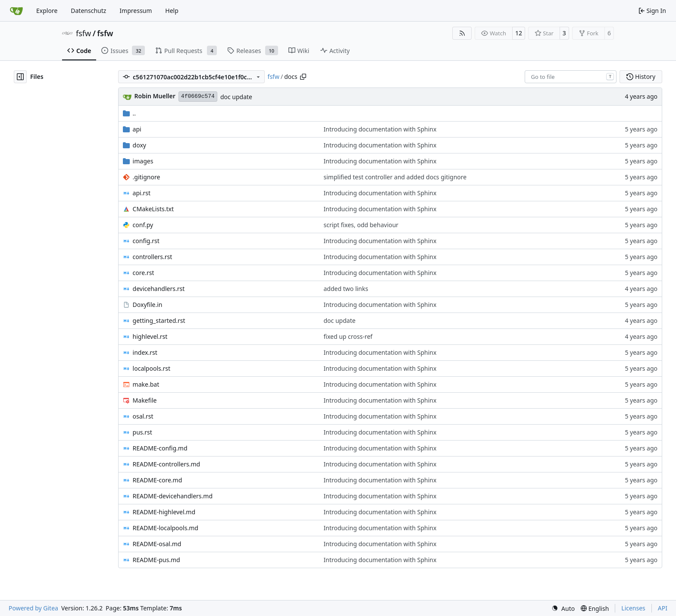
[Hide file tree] (20, 77)
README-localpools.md (166, 528)
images (143, 161)
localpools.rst (152, 368)
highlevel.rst (150, 336)
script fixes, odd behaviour (361, 225)
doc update (236, 97)
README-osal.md (157, 544)
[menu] (563, 608)
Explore (47, 11)
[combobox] (571, 77)
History (641, 77)
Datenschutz (88, 11)
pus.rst (142, 432)
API (663, 608)
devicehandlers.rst (159, 289)
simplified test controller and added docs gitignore (395, 177)
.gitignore (147, 177)
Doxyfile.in (148, 305)
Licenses (633, 608)
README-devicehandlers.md (173, 496)
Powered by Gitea (33, 608)
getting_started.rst (159, 321)
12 (519, 33)
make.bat (146, 384)
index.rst (145, 352)
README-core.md (158, 480)
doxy (139, 145)
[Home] (16, 11)
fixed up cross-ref (348, 336)
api (137, 129)
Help (172, 11)
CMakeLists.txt (153, 209)
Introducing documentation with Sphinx (380, 129)
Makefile (145, 400)
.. (130, 113)
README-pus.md (156, 560)
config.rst (146, 241)
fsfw (83, 33)
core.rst (144, 273)
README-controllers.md (167, 464)
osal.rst (143, 416)
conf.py (143, 225)
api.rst (142, 193)
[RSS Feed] (462, 33)
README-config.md (160, 448)
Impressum (136, 11)
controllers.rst (153, 257)
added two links (346, 289)
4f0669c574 (198, 96)
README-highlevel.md (164, 512)
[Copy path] (303, 77)
